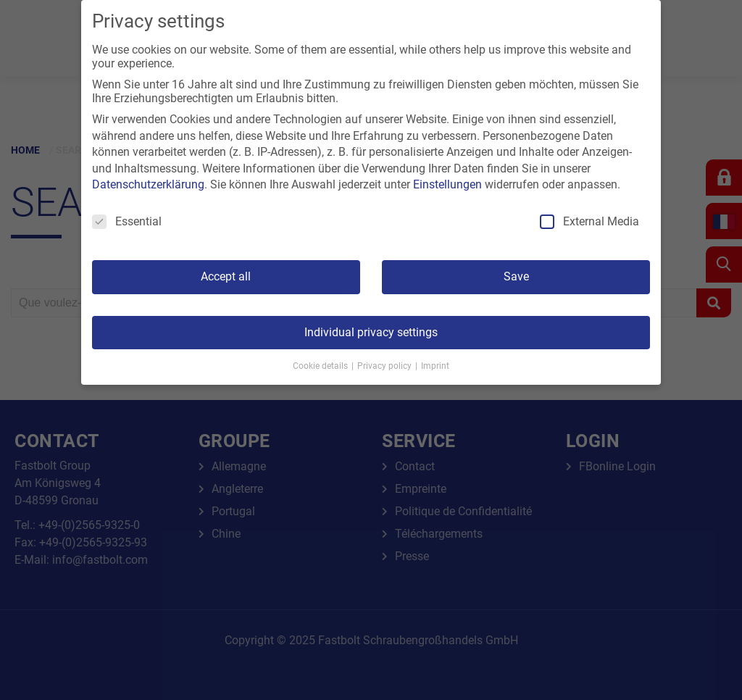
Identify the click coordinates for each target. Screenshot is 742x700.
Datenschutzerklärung (148, 184)
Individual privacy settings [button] (371, 332)
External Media (589, 221)
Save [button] (516, 276)
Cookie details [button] (321, 366)
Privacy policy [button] (385, 366)
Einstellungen (447, 184)
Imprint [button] (435, 366)
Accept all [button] (226, 276)
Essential (127, 221)
